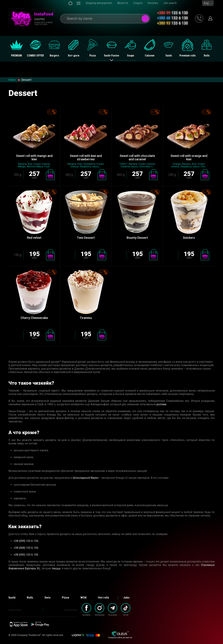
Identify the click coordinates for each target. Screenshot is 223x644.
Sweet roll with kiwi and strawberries (86, 158)
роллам (161, 404)
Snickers (189, 238)
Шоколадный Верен (86, 478)
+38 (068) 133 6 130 (26, 548)
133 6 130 (172, 13)
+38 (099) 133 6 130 (26, 541)
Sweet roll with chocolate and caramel (137, 158)
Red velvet (34, 238)
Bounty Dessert (137, 238)
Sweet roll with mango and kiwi (34, 158)
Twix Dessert (86, 238)
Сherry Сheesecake (34, 318)
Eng (206, 3)
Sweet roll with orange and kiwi (189, 158)
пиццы (56, 568)
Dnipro (40, 19)
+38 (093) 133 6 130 (26, 555)
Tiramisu (86, 318)
